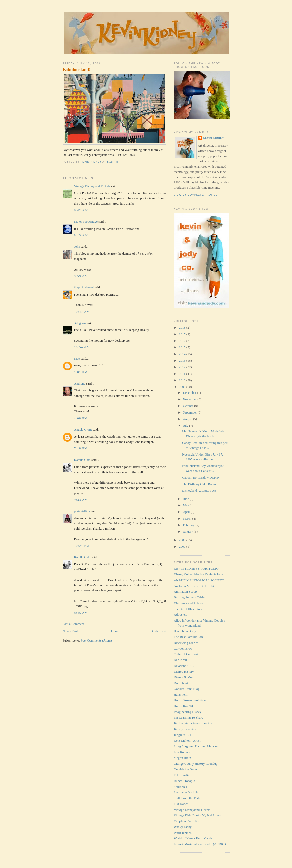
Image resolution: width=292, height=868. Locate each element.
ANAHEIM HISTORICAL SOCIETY (199, 580)
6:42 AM (81, 210)
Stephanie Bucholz (186, 792)
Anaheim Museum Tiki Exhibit (194, 586)
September (190, 412)
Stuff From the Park (187, 798)
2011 (183, 374)
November (190, 399)
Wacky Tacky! (183, 827)
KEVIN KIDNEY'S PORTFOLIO (196, 569)
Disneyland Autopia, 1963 (199, 491)
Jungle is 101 (183, 735)
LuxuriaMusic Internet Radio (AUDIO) (200, 844)
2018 (183, 328)
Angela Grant (83, 430)
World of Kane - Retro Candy (193, 838)
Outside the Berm (186, 769)
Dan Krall (181, 660)
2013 (183, 360)
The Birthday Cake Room (199, 484)
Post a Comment (74, 624)
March (187, 518)
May (186, 505)
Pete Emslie (182, 775)
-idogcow (80, 323)
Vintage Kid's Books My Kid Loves (197, 815)
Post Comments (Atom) (96, 640)
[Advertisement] (92, 662)
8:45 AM (81, 613)
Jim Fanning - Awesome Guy (193, 723)
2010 (183, 380)
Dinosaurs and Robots (188, 603)
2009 (183, 387)
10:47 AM (82, 312)
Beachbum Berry (185, 631)
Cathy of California (187, 654)
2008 (183, 540)
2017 (183, 334)
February (189, 525)
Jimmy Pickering (185, 729)
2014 (183, 354)
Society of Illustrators (188, 609)
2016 (183, 341)
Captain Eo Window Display (201, 477)
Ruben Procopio (185, 781)
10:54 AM (82, 347)
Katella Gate (82, 460)
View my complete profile (196, 195)
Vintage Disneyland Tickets (92, 186)
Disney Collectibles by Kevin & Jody (199, 574)
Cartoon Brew (183, 648)
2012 (183, 367)
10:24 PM (82, 546)
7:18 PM (81, 448)
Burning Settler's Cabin (189, 597)
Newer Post (70, 631)
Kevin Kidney (214, 138)
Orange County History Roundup (196, 764)
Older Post (159, 631)
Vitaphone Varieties (187, 821)
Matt (77, 358)
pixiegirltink (82, 511)
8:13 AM (81, 235)
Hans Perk (181, 695)
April (187, 512)
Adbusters (181, 615)
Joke (77, 247)
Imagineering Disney (188, 712)
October (188, 406)
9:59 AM (81, 276)
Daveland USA (184, 666)
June (186, 499)
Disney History (184, 671)
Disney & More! (185, 677)
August (188, 419)
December (190, 393)
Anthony (80, 384)
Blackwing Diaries (186, 643)
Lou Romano (183, 752)
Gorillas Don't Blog (187, 689)
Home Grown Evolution (190, 700)
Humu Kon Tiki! (185, 706)
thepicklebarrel (84, 287)
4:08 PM (81, 418)
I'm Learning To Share (189, 718)
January (188, 532)
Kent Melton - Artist (187, 741)
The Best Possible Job (188, 637)
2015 (183, 347)
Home (115, 631)
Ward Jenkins (183, 833)
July (186, 426)
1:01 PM (81, 372)
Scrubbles (180, 787)
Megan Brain (183, 758)
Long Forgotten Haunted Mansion (196, 746)
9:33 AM (81, 500)
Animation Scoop (185, 592)
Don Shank (181, 683)
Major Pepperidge (86, 222)
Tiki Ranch (181, 804)
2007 (183, 546)
